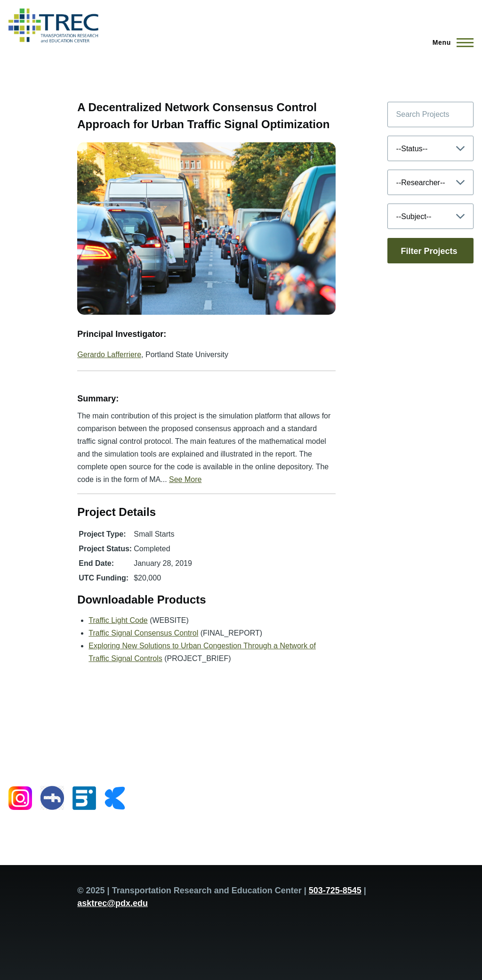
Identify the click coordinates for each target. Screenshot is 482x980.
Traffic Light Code (118, 620)
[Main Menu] (450, 42)
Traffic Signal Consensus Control (143, 633)
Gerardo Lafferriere (109, 355)
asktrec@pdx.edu (112, 903)
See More (185, 479)
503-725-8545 (335, 890)
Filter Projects (429, 251)
